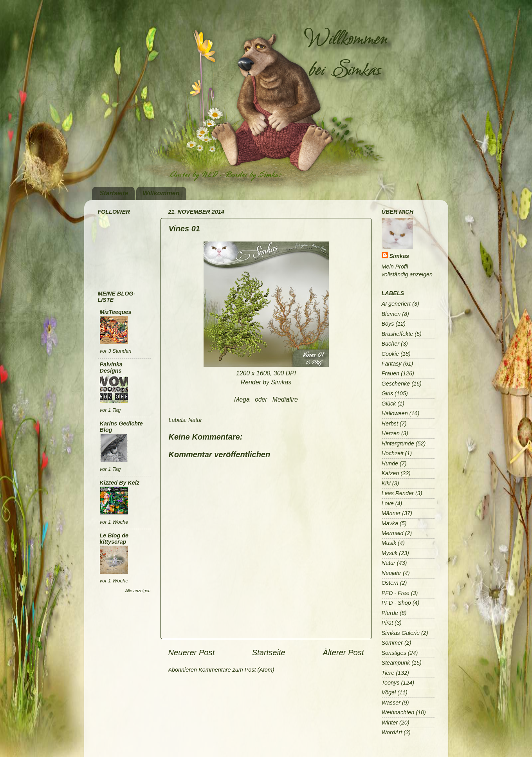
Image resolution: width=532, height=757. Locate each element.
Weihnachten (398, 712)
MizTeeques (116, 312)
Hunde (390, 463)
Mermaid (393, 533)
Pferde (390, 613)
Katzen (390, 473)
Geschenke (396, 384)
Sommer (392, 643)
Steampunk (396, 663)
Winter (390, 723)
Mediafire (285, 399)
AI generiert (396, 304)
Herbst (390, 424)
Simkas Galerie (401, 633)
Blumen (391, 314)
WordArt (392, 732)
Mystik (390, 553)
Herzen (391, 433)
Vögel (389, 692)
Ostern (390, 583)
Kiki (386, 483)
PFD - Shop (396, 603)
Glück (389, 404)
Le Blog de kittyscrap (114, 539)
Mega (242, 399)
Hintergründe (398, 443)
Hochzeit (393, 453)
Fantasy (392, 364)
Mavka (390, 523)
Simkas (399, 256)
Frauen (391, 373)
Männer (391, 513)
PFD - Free (396, 593)
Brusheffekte (398, 334)
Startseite (114, 193)
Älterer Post (343, 652)
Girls (388, 393)
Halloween (395, 413)
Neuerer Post (192, 652)
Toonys (391, 683)
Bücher (391, 344)
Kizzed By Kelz (120, 483)
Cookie (390, 354)
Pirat (388, 623)
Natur (195, 420)
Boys (388, 324)
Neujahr (391, 573)
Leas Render (398, 493)
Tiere (388, 673)
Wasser (391, 703)
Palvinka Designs (111, 368)
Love (388, 503)
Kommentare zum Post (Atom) (236, 670)
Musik (389, 543)
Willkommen (161, 193)
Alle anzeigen (138, 591)
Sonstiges (394, 653)
